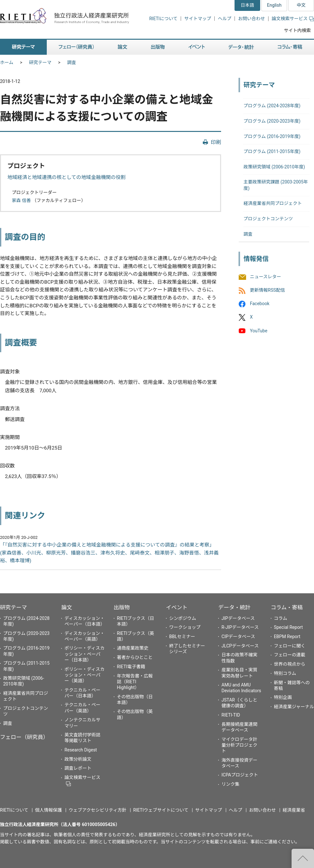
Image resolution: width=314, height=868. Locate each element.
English (274, 5)
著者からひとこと (135, 657)
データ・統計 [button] (241, 47)
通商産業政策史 (133, 648)
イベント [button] (197, 47)
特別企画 (283, 697)
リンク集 (230, 784)
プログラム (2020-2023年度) (272, 121)
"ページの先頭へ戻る (303, 858)
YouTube (259, 331)
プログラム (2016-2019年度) (272, 136)
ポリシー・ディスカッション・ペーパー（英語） (84, 675)
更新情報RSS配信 (267, 290)
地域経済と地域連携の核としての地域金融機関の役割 (66, 177)
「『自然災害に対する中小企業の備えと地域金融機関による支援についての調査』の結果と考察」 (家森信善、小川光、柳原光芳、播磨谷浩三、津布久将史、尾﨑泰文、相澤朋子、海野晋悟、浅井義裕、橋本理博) (109, 553)
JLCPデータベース (240, 646)
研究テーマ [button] (23, 47)
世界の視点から (290, 664)
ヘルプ (225, 19)
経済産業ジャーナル (294, 707)
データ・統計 (234, 607)
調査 (72, 62)
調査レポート (78, 768)
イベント (177, 607)
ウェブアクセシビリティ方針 (97, 810)
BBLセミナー (182, 637)
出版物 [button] (158, 47)
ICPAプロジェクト (240, 775)
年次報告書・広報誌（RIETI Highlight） (135, 682)
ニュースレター (265, 277)
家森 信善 (21, 200)
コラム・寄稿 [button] (290, 47)
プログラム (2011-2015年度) (272, 151)
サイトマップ (198, 19)
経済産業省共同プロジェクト (273, 203)
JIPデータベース (238, 618)
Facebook (260, 304)
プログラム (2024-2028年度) (272, 106)
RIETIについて (163, 19)
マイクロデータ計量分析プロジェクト (239, 745)
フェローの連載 (290, 655)
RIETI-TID (231, 715)
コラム (281, 618)
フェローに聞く (290, 646)
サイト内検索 (297, 30)
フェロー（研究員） (24, 737)
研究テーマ (40, 62)
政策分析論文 (78, 759)
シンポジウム (183, 618)
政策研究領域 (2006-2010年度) (274, 167)
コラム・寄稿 (287, 607)
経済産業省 (294, 810)
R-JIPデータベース (240, 627)
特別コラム (285, 673)
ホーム (7, 62)
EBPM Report (287, 637)
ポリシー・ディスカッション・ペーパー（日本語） (84, 654)
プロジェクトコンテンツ (268, 219)
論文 (67, 607)
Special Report (288, 627)
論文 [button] (122, 47)
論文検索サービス (293, 19)
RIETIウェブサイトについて (161, 810)
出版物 (122, 607)
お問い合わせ (252, 19)
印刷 (216, 142)
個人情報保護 (48, 810)
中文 (301, 5)
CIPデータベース (238, 637)
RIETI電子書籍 (131, 667)
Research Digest (81, 750)
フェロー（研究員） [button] (76, 47)
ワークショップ (185, 627)
